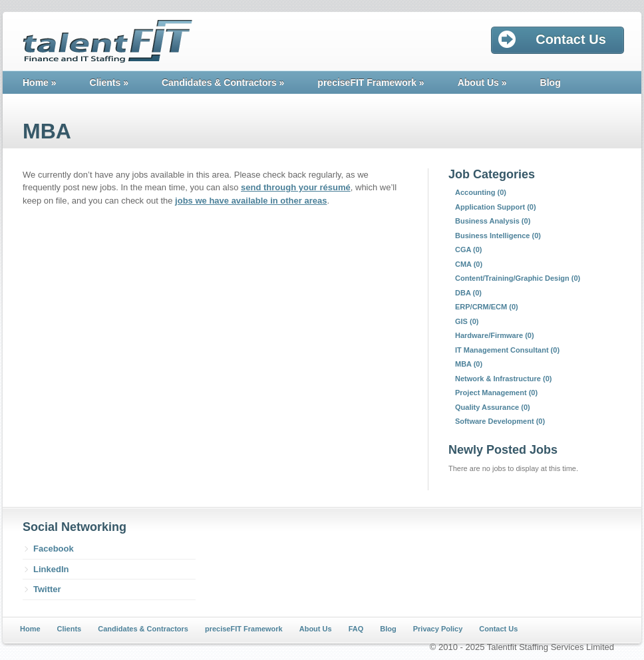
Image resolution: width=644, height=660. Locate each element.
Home (40, 82)
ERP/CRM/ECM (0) (487, 307)
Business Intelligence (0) (498, 236)
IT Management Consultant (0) (507, 350)
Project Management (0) (496, 393)
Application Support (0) (496, 207)
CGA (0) (469, 249)
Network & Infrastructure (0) (503, 379)
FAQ (356, 629)
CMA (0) (469, 264)
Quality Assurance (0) (493, 407)
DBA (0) (468, 293)
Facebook (54, 549)
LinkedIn (51, 569)
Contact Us (498, 629)
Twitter (47, 589)
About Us (482, 82)
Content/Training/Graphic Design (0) (518, 278)
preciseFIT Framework (371, 82)
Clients (109, 82)
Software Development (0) (500, 421)
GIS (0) (467, 321)
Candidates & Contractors (223, 82)
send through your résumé (296, 187)
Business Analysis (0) (493, 221)
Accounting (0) (481, 192)
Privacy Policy (438, 629)
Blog (551, 82)
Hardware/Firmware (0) (495, 335)
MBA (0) (469, 364)
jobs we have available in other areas (251, 201)
